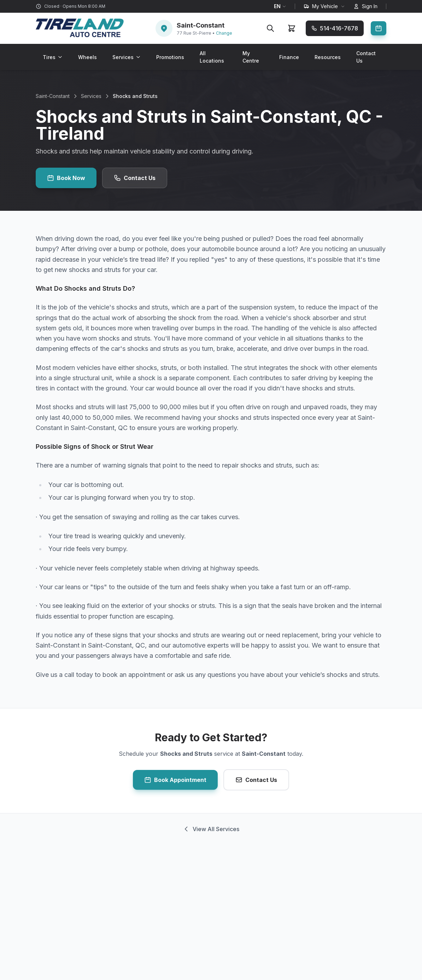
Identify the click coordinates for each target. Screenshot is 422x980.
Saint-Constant (53, 96)
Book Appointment (175, 780)
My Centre (251, 57)
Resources (328, 57)
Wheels (87, 57)
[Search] (270, 28)
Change (224, 33)
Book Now (66, 178)
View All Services (211, 829)
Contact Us (366, 57)
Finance (289, 57)
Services (127, 57)
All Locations (212, 57)
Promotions (170, 57)
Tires (53, 57)
